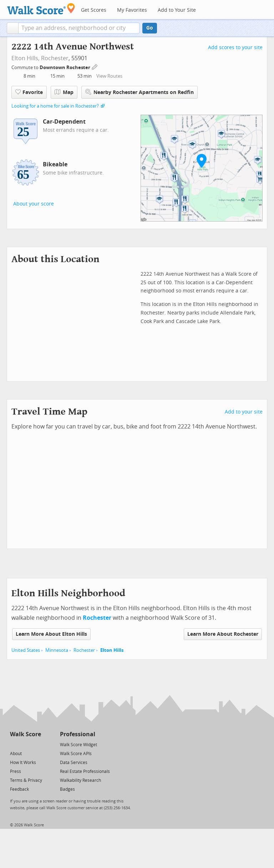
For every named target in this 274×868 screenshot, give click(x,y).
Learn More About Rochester (223, 634)
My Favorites (132, 10)
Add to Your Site (177, 10)
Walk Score (26, 734)
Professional (78, 734)
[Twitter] (14, 744)
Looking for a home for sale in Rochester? (55, 106)
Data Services (74, 763)
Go (150, 28)
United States (26, 650)
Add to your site (244, 412)
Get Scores (94, 10)
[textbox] (79, 28)
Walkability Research (80, 780)
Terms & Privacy (26, 780)
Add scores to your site (235, 48)
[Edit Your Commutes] (95, 66)
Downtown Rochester (65, 67)
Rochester (55, 58)
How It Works (23, 763)
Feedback (19, 789)
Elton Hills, (26, 58)
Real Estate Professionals (85, 771)
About (16, 754)
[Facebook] (25, 744)
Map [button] (64, 92)
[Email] (36, 744)
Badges (67, 789)
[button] (13, 28)
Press (16, 771)
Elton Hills (112, 650)
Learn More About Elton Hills (51, 634)
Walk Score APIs (76, 754)
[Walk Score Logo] (41, 9)
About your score (34, 204)
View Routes (109, 76)
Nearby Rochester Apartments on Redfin (139, 92)
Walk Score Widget (78, 745)
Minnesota (57, 650)
